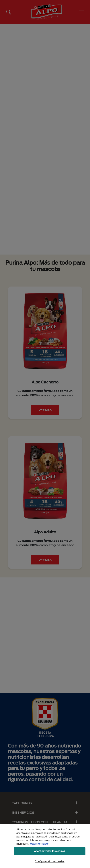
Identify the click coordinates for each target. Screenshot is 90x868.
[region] (45, 846)
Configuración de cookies (49, 861)
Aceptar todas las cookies (50, 851)
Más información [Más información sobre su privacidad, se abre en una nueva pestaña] (40, 843)
